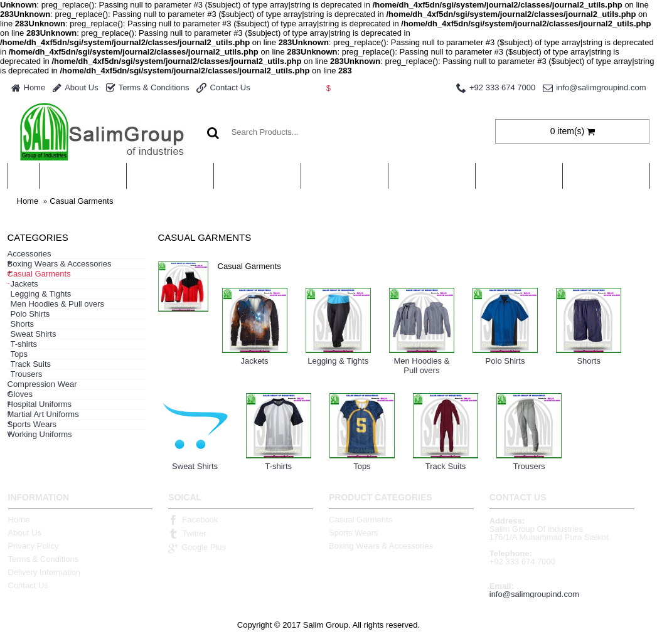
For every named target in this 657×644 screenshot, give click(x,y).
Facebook (193, 520)
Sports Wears (354, 533)
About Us (25, 533)
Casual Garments (81, 201)
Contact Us (28, 585)
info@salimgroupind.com (534, 594)
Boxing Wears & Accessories (381, 546)
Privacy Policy (34, 546)
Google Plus (197, 547)
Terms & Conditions (44, 559)
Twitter (187, 534)
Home (28, 201)
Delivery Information (45, 572)
